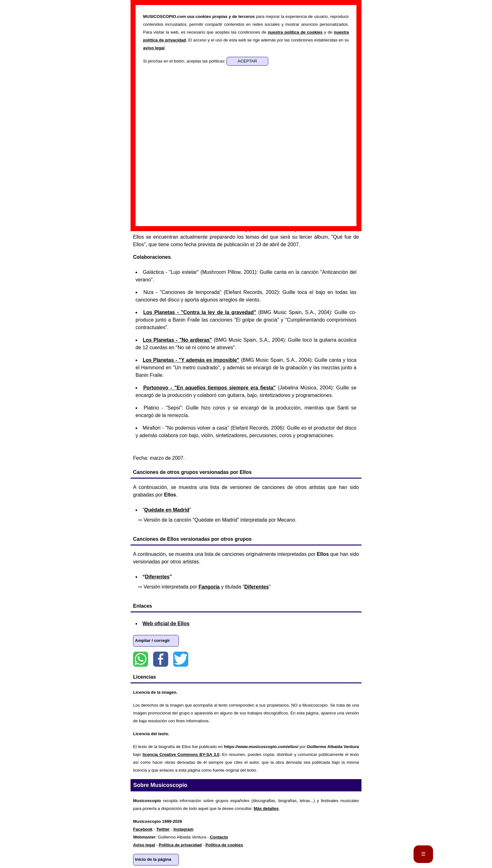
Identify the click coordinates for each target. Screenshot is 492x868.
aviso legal (154, 48)
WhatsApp (141, 659)
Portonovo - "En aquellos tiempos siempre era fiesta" (209, 388)
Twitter (181, 659)
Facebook (161, 659)
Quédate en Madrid (167, 510)
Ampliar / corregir (152, 640)
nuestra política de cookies (295, 32)
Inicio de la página (153, 859)
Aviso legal (144, 845)
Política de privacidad (180, 845)
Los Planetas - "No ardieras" (177, 340)
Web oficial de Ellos (166, 624)
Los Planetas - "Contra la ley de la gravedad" (200, 312)
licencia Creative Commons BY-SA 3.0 (181, 754)
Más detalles (266, 808)
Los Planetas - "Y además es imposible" (191, 360)
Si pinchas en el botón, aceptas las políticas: (185, 61)
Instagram (184, 829)
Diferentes (157, 577)
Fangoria (209, 587)
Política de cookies (224, 845)
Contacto (219, 837)
